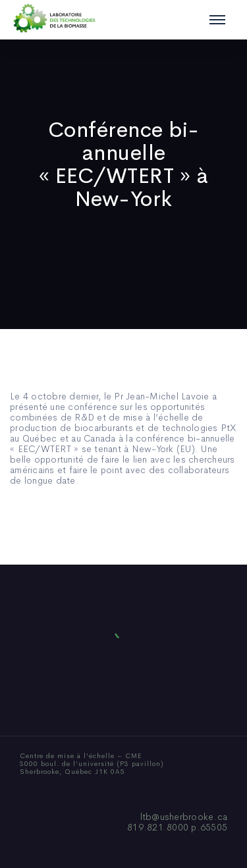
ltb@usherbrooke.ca (184, 817)
